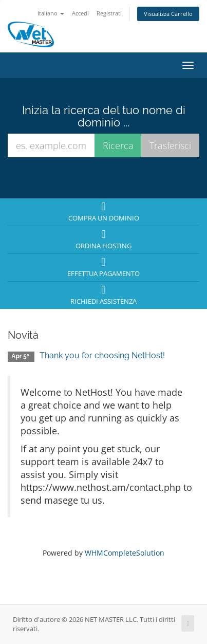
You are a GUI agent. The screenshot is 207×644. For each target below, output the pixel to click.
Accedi (80, 13)
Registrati (109, 13)
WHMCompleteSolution (125, 553)
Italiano (51, 13)
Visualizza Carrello (168, 14)
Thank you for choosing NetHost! (102, 355)
